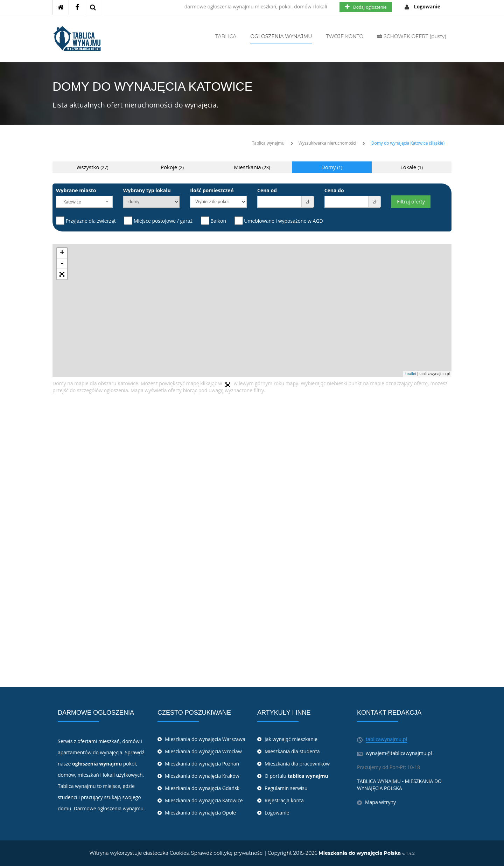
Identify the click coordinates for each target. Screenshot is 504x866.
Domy (332, 167)
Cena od (267, 190)
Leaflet (410, 374)
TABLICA (226, 36)
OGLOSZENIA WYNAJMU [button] (281, 36)
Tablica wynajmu (268, 143)
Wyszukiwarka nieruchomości (327, 143)
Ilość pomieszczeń (212, 190)
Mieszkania (252, 167)
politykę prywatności (239, 853)
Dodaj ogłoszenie (366, 7)
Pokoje (172, 167)
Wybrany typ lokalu (147, 190)
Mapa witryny (380, 802)
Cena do (334, 190)
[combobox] (84, 202)
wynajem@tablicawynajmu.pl (399, 753)
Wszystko (93, 167)
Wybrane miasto (76, 190)
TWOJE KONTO (345, 36)
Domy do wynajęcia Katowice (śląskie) (408, 143)
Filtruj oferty (411, 202)
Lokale (412, 167)
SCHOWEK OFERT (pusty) (412, 36)
